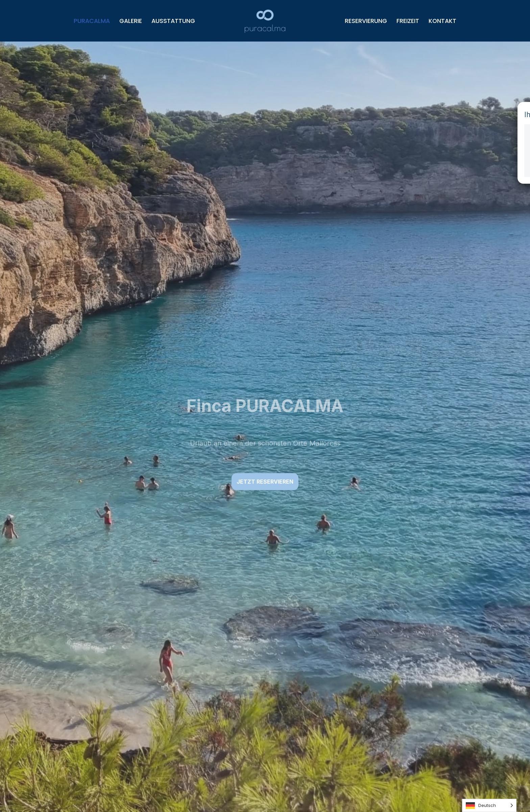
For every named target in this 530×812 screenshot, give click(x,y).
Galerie (131, 21)
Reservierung (366, 21)
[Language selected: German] (489, 805)
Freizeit (408, 21)
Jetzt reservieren (265, 482)
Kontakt (442, 21)
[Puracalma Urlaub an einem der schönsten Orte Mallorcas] (265, 21)
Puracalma (92, 21)
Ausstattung (173, 21)
